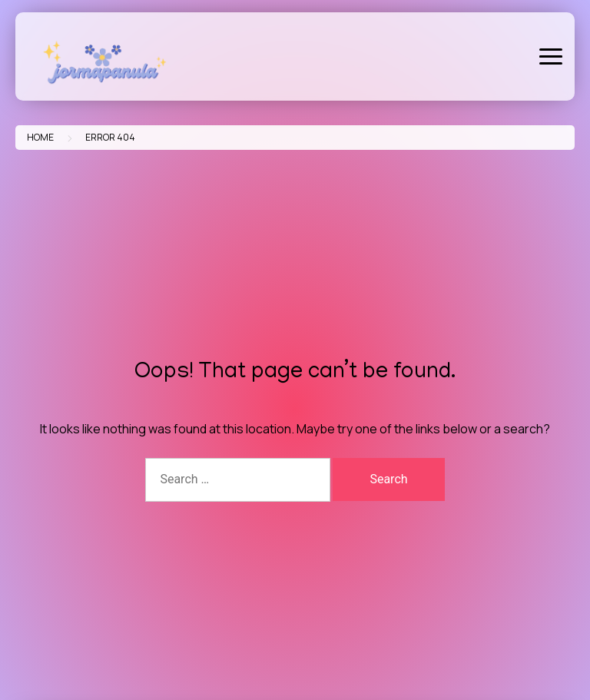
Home (40, 137)
